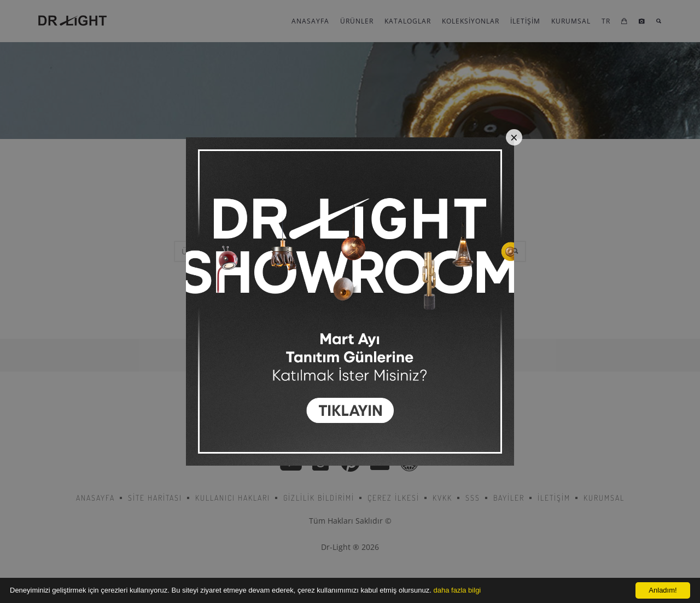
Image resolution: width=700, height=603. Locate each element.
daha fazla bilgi (457, 590)
